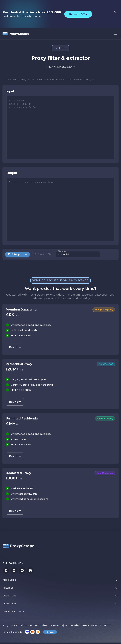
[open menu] (115, 34)
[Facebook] (6, 570)
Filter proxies (17, 254)
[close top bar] (115, 12)
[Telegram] (22, 570)
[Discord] (30, 570)
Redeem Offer (78, 14)
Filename (62, 251)
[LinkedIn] (14, 570)
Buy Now (15, 347)
